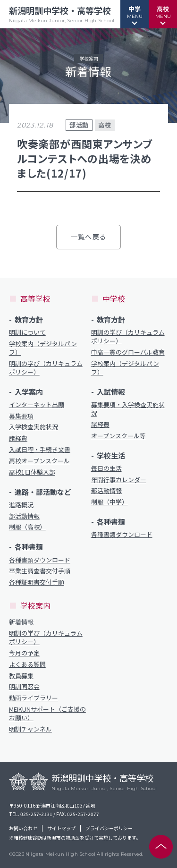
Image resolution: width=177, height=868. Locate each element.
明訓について (27, 332)
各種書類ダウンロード (40, 560)
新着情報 (21, 622)
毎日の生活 (106, 468)
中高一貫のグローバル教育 (128, 352)
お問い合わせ (23, 828)
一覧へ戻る (88, 237)
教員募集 (21, 676)
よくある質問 (27, 664)
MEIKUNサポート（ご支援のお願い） (47, 714)
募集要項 (21, 416)
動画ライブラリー (34, 698)
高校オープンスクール (39, 461)
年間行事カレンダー (119, 480)
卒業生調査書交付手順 (40, 571)
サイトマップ (61, 828)
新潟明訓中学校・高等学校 (62, 14)
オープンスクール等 (118, 436)
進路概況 (21, 505)
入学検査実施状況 (34, 427)
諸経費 (18, 438)
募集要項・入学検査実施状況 (128, 409)
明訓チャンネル (30, 729)
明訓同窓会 (24, 687)
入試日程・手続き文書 (40, 450)
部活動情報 (24, 516)
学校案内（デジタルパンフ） (43, 348)
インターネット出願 (37, 405)
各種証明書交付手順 (37, 582)
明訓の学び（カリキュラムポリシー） (46, 368)
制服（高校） (27, 527)
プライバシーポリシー (109, 828)
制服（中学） (110, 502)
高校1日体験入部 (32, 472)
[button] (135, 14)
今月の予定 (24, 653)
